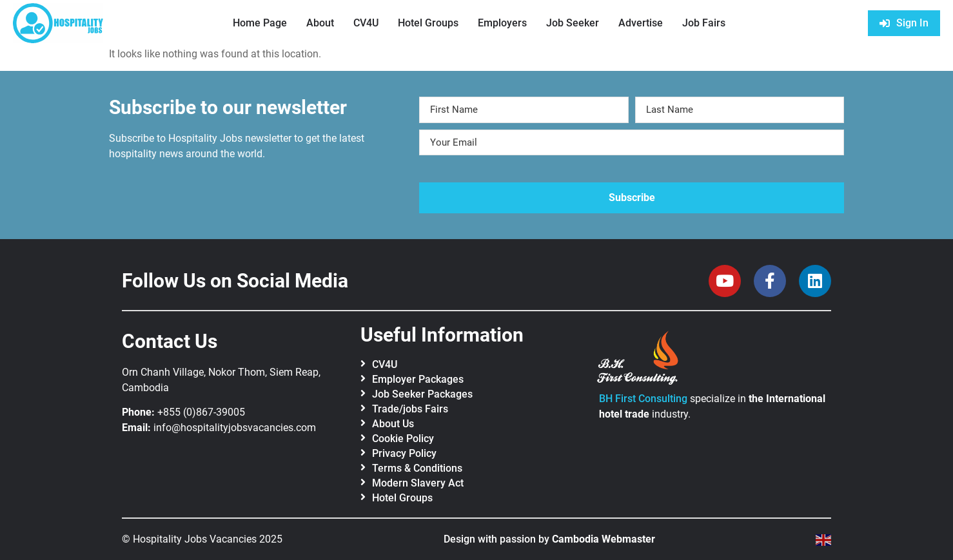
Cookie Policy (403, 439)
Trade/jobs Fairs (410, 409)
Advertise (641, 23)
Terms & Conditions (417, 468)
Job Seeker (573, 23)
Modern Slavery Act (418, 483)
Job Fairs (704, 23)
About (320, 23)
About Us (393, 424)
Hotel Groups (428, 23)
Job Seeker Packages (422, 394)
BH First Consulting (643, 399)
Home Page (260, 23)
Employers (502, 23)
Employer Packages (418, 379)
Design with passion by (549, 539)
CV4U (366, 23)
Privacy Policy (404, 453)
